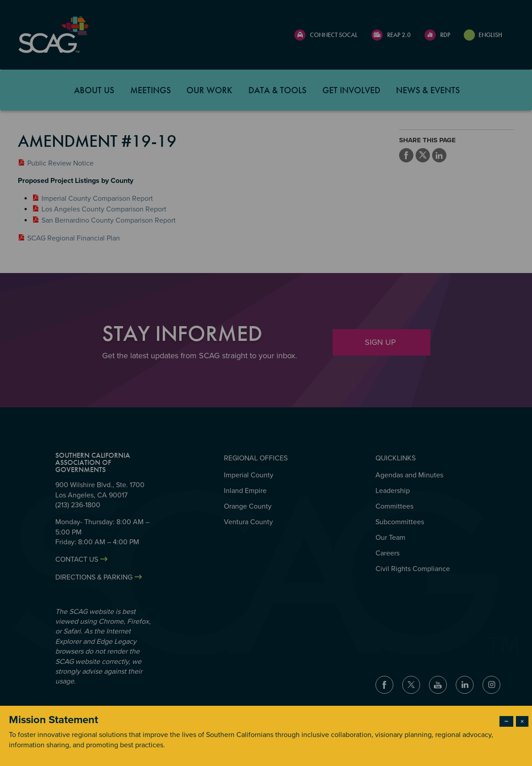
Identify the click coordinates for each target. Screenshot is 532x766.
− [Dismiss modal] (506, 721)
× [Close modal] (522, 721)
